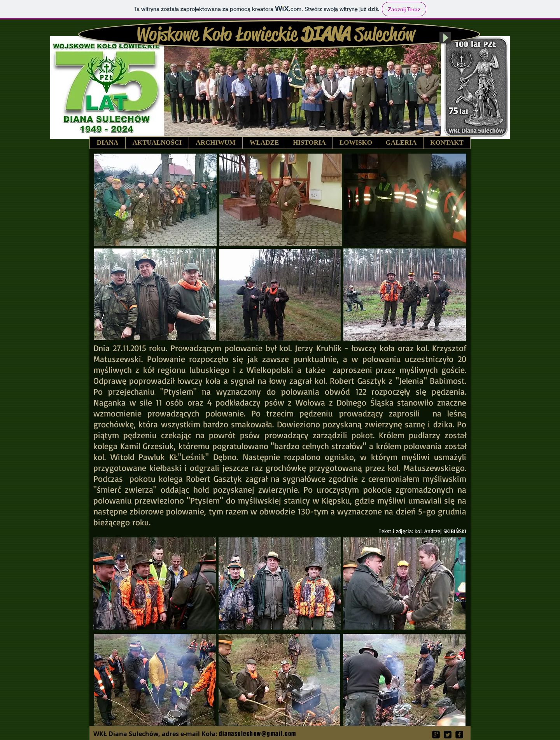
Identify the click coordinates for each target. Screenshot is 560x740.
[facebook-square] (459, 735)
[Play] (445, 38)
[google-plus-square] (436, 735)
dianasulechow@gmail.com (258, 734)
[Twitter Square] (448, 735)
